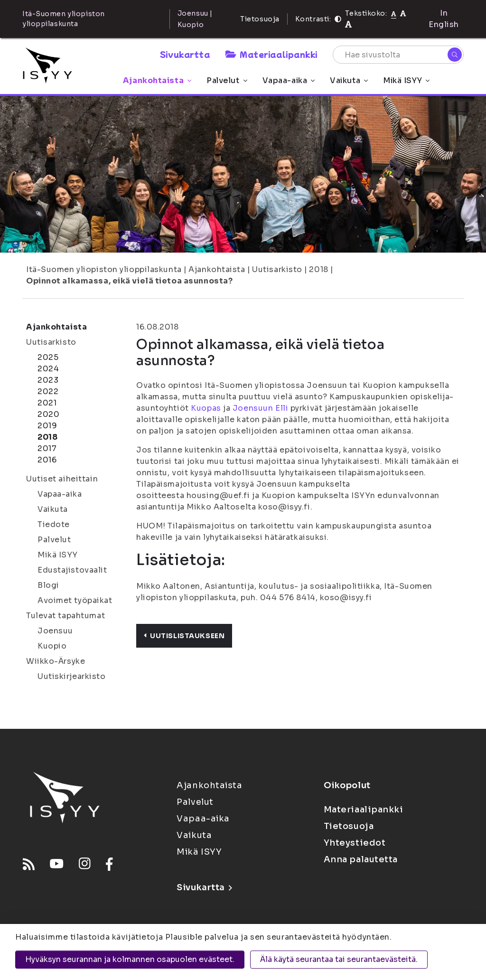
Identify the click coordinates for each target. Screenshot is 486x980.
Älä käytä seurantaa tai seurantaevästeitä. (339, 959)
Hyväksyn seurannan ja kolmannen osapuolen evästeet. (130, 959)
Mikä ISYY (406, 80)
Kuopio (52, 646)
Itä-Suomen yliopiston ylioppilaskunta (104, 269)
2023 (48, 380)
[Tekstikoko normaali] (394, 13)
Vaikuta (349, 80)
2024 (48, 369)
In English (444, 19)
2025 (48, 357)
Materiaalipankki (271, 54)
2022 (48, 391)
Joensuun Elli (260, 408)
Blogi (48, 585)
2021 (47, 403)
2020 (48, 414)
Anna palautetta (361, 859)
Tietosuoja (260, 19)
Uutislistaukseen (184, 636)
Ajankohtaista (157, 80)
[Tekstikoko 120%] (348, 24)
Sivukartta (185, 54)
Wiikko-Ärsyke (56, 661)
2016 (47, 460)
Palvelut (227, 80)
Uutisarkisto (277, 269)
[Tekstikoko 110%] (403, 13)
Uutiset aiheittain (62, 479)
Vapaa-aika (289, 80)
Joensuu (55, 631)
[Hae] (455, 55)
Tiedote (54, 524)
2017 (47, 448)
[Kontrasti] (338, 19)
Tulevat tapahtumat (65, 616)
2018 (318, 269)
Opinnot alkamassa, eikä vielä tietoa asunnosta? (129, 281)
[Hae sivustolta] (398, 55)
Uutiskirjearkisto (72, 676)
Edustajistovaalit (72, 570)
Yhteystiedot (355, 843)
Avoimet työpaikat (75, 600)
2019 (47, 426)
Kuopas (206, 408)
